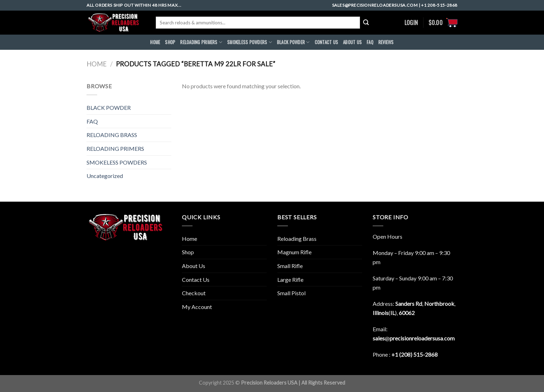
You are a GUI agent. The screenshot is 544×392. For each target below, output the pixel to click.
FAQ (370, 42)
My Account (197, 307)
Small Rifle (290, 266)
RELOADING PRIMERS (201, 42)
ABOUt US (352, 42)
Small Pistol (291, 293)
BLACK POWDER (293, 42)
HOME (155, 42)
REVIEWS (386, 42)
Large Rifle (290, 280)
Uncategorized (105, 176)
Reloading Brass (297, 239)
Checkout (194, 293)
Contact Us (196, 280)
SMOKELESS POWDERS (250, 42)
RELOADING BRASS (112, 135)
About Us (194, 266)
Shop (170, 42)
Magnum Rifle (294, 252)
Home (97, 64)
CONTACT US (327, 42)
